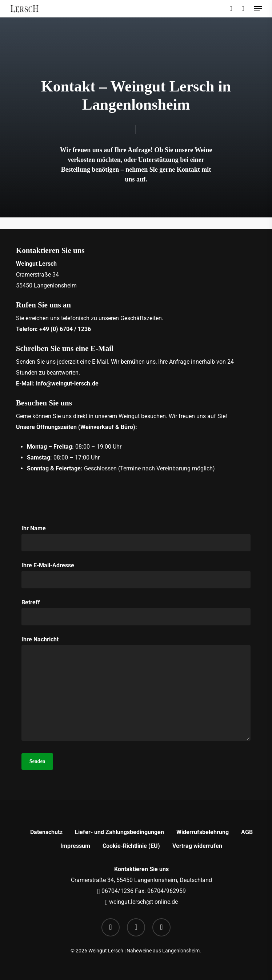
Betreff (136, 612)
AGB (247, 832)
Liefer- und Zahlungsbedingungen (119, 832)
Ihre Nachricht (136, 690)
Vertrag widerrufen (197, 846)
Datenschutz (46, 832)
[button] (258, 9)
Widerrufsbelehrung (203, 832)
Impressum (75, 846)
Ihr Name (136, 538)
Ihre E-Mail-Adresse (136, 575)
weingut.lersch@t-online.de (143, 902)
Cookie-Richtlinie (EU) (131, 846)
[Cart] (243, 9)
